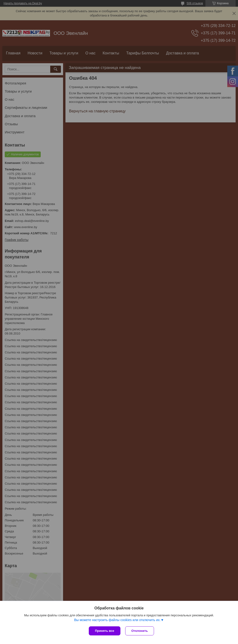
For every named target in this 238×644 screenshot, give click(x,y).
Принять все (105, 631)
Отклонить (140, 631)
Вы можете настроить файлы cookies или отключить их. (117, 620)
